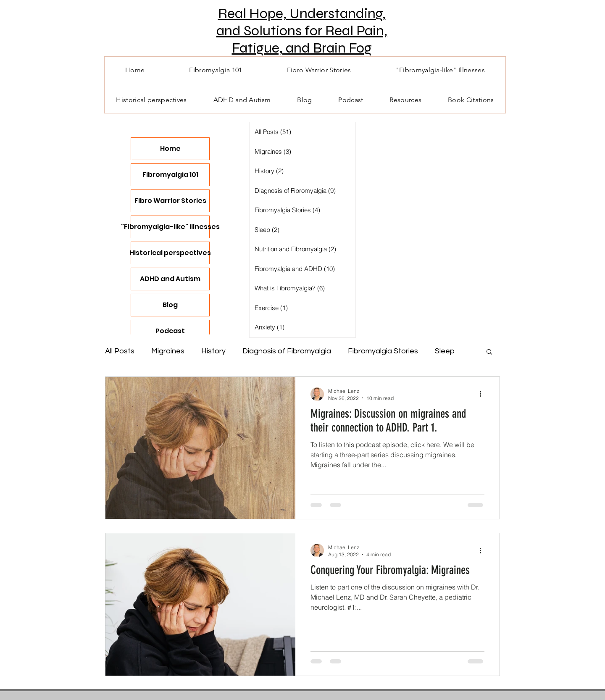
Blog (170, 305)
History (213, 351)
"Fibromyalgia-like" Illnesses (170, 227)
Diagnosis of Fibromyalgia (287, 351)
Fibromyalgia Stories (383, 351)
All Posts (120, 351)
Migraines (168, 351)
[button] (489, 352)
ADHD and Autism (170, 279)
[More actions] (483, 394)
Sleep (445, 351)
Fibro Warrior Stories (170, 201)
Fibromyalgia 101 (170, 175)
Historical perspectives (170, 253)
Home (170, 149)
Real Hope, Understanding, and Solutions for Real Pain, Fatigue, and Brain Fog (302, 31)
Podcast (170, 331)
